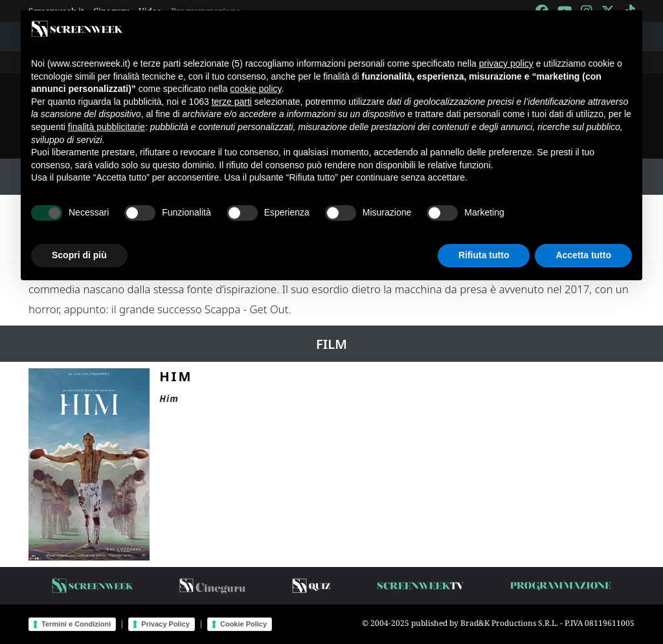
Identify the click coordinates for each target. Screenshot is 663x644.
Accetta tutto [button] (583, 255)
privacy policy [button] (506, 63)
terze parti (232, 102)
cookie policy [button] (255, 89)
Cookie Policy (243, 624)
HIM (176, 376)
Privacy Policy (165, 624)
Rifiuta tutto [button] (484, 255)
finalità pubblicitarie (107, 127)
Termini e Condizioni (76, 624)
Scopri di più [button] (79, 255)
